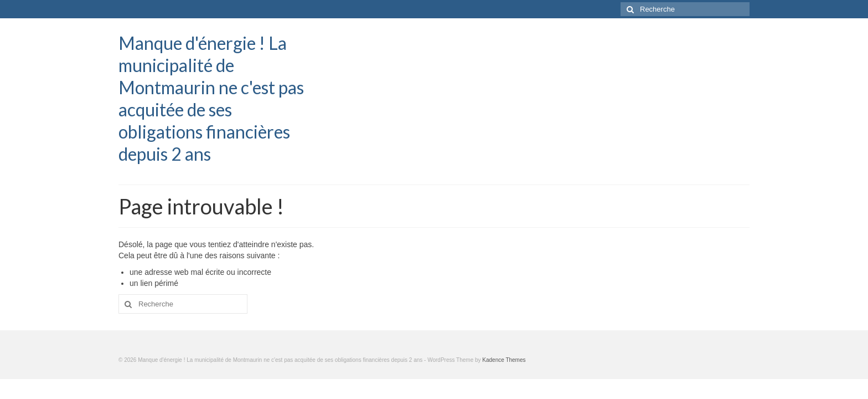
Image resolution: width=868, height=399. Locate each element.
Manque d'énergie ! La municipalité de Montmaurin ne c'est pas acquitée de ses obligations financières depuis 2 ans (211, 98)
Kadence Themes (504, 360)
